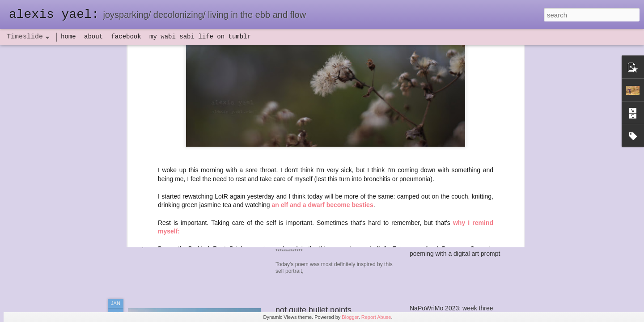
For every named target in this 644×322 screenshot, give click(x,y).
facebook (126, 37)
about (93, 37)
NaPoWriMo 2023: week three (451, 308)
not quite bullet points (314, 310)
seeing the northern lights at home (457, 144)
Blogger (350, 317)
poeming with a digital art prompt (455, 254)
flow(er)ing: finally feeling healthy (455, 207)
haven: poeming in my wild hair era (338, 126)
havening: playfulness (180, 208)
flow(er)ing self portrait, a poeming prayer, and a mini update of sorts (504, 160)
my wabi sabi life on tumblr (200, 37)
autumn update (430, 128)
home (68, 37)
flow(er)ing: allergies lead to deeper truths (467, 222)
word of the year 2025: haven (450, 113)
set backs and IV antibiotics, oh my (458, 191)
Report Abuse (376, 317)
